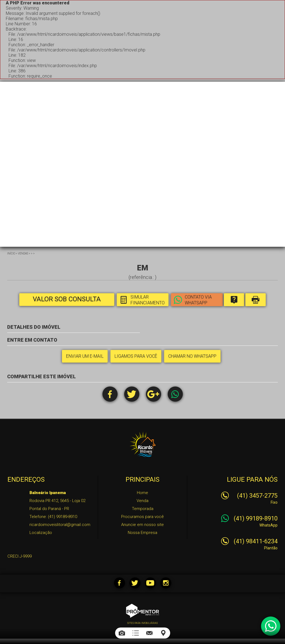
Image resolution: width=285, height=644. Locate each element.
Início (11, 254)
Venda (142, 501)
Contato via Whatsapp (198, 300)
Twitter (132, 394)
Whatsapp (175, 394)
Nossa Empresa (142, 533)
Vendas (23, 254)
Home (142, 493)
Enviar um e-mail (85, 356)
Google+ (154, 394)
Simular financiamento (148, 300)
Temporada (143, 509)
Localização (41, 533)
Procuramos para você (142, 517)
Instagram (166, 583)
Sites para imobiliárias (142, 623)
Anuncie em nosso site (142, 525)
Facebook (110, 394)
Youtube (150, 583)
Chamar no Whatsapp (192, 356)
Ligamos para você (136, 356)
